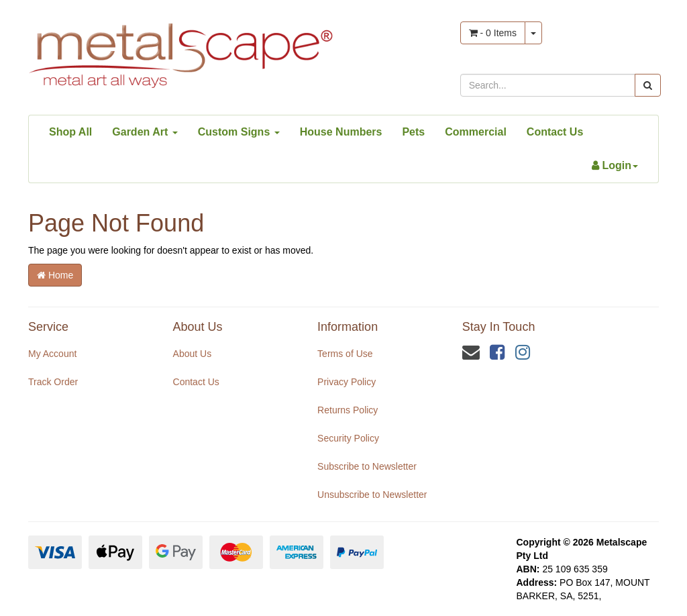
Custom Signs (239, 132)
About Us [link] (193, 354)
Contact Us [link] (196, 382)
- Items (493, 33)
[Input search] (548, 85)
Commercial (476, 132)
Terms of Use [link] (345, 354)
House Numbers (341, 132)
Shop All (70, 132)
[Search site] (648, 85)
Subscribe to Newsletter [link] (367, 466)
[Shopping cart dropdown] (533, 33)
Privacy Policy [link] (347, 382)
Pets (413, 132)
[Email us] (471, 352)
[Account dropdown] (615, 166)
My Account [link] (52, 354)
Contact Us (555, 132)
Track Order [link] (53, 382)
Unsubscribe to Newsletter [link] (372, 495)
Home (55, 275)
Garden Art (145, 132)
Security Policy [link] (348, 438)
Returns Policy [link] (348, 410)
